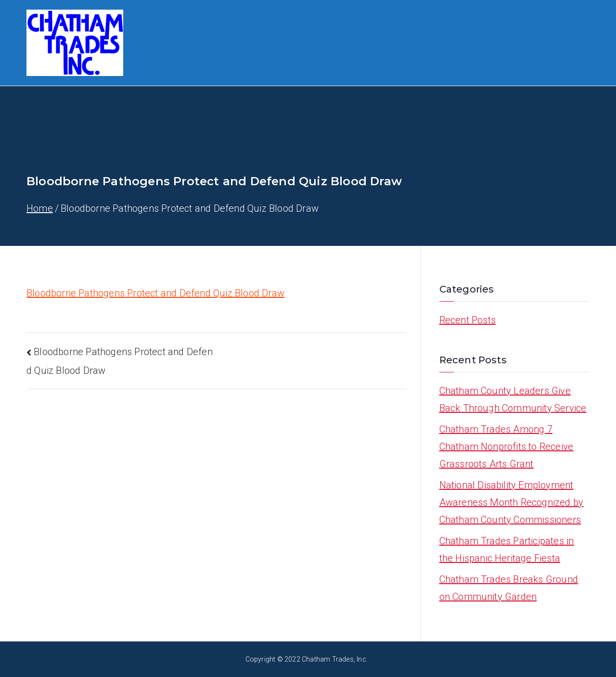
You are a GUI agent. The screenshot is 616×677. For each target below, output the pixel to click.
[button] (236, 28)
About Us (217, 28)
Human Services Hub (431, 28)
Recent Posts (468, 320)
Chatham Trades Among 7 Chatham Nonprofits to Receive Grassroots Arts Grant (507, 447)
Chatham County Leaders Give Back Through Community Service (513, 399)
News (383, 57)
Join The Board (522, 28)
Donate (297, 57)
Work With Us (345, 28)
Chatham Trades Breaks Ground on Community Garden (509, 588)
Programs (278, 28)
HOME (166, 28)
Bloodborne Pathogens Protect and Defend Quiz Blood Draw (155, 293)
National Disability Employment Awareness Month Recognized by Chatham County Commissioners (512, 502)
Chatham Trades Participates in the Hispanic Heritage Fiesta (507, 549)
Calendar (251, 57)
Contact (341, 57)
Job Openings (186, 57)
